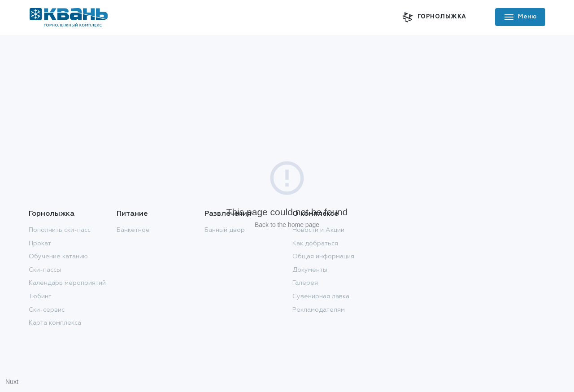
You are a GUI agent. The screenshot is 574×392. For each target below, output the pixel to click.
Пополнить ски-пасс (60, 230)
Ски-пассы (45, 270)
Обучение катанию (58, 257)
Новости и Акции (318, 230)
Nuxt (12, 382)
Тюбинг (40, 296)
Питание (132, 214)
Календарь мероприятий (67, 283)
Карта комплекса (55, 323)
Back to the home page (287, 225)
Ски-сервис (47, 310)
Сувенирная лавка (321, 296)
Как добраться (315, 244)
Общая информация (323, 257)
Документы (310, 270)
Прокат (40, 244)
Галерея (305, 283)
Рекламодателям (319, 310)
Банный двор (225, 230)
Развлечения (228, 214)
